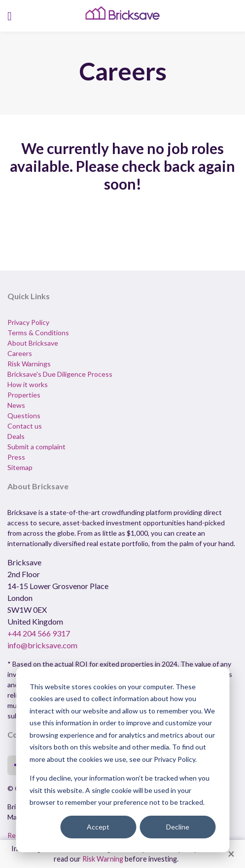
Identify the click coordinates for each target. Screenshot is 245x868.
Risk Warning (103, 859)
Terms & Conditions (38, 333)
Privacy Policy (28, 322)
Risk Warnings (29, 364)
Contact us (25, 426)
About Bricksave (33, 343)
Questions (24, 415)
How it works (28, 384)
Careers (20, 353)
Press (16, 457)
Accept (98, 827)
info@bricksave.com (42, 645)
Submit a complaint (36, 447)
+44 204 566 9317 (39, 633)
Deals (16, 436)
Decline (178, 827)
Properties (24, 395)
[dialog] (122, 760)
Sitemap (20, 467)
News (16, 405)
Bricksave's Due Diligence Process (60, 374)
